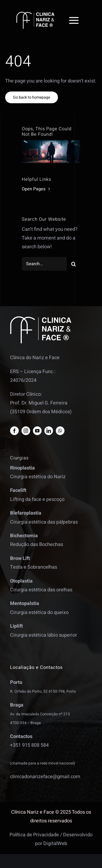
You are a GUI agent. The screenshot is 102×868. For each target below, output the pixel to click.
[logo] (35, 14)
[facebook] (14, 431)
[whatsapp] (60, 431)
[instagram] (26, 431)
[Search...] (44, 264)
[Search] (73, 264)
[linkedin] (49, 431)
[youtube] (37, 431)
